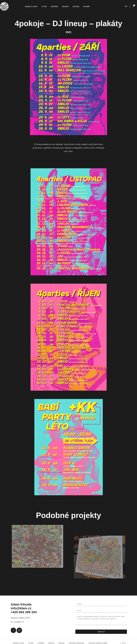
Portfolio (54, 6)
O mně (44, 6)
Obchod (65, 6)
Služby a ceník (31, 6)
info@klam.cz (21, 608)
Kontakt (86, 6)
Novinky (76, 6)
